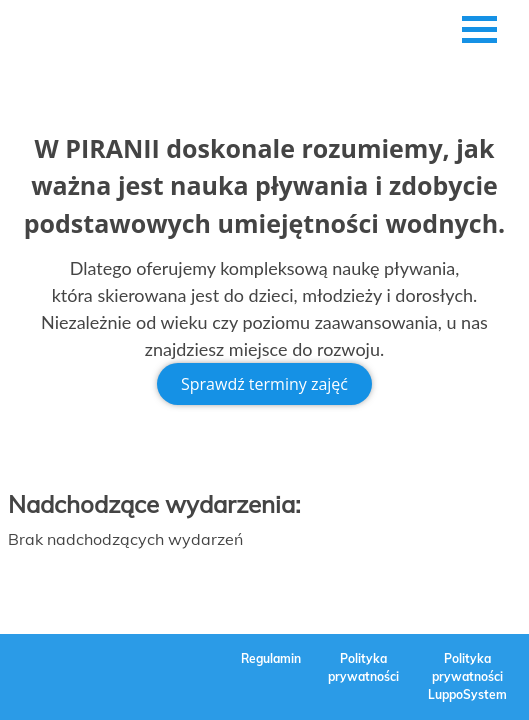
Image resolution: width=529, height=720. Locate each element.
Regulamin (271, 658)
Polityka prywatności (363, 667)
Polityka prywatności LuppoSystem (467, 676)
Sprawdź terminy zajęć (264, 384)
